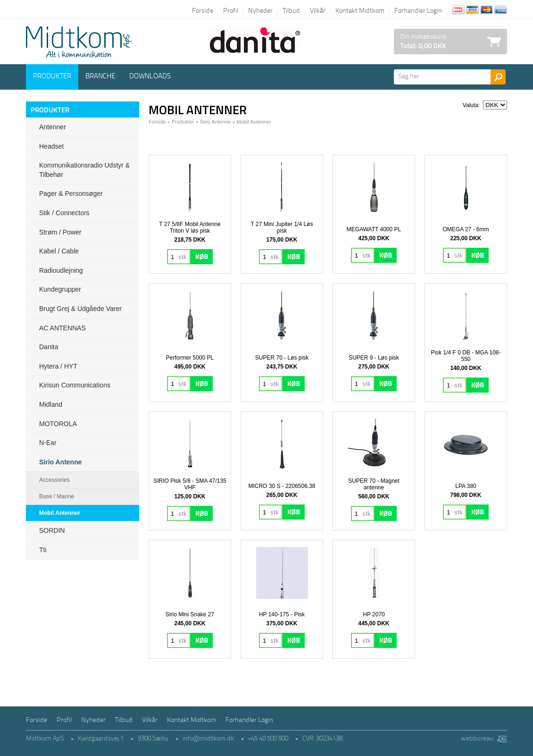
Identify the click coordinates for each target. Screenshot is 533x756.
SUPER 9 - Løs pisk (374, 358)
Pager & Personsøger (71, 193)
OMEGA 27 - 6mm (466, 229)
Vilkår (318, 11)
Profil (231, 11)
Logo (79, 42)
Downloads (150, 77)
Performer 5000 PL (190, 358)
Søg (498, 77)
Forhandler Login (418, 11)
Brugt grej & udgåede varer (80, 309)
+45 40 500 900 (268, 739)
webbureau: (478, 739)
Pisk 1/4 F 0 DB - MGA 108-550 (466, 356)
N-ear (48, 443)
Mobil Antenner (60, 513)
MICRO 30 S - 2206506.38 (282, 486)
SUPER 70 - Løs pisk (282, 358)
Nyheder (260, 11)
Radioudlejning (61, 270)
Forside (203, 11)
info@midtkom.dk (208, 739)
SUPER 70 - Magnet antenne (374, 484)
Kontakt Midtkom (360, 11)
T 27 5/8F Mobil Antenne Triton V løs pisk (190, 227)
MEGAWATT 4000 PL (374, 229)
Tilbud (291, 11)
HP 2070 (374, 614)
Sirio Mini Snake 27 (190, 614)
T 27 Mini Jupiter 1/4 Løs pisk (282, 227)
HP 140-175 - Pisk (282, 614)
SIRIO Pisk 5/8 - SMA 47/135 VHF (190, 484)
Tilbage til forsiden (33, 11)
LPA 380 (466, 486)
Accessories (54, 480)
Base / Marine (57, 496)
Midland (51, 404)
